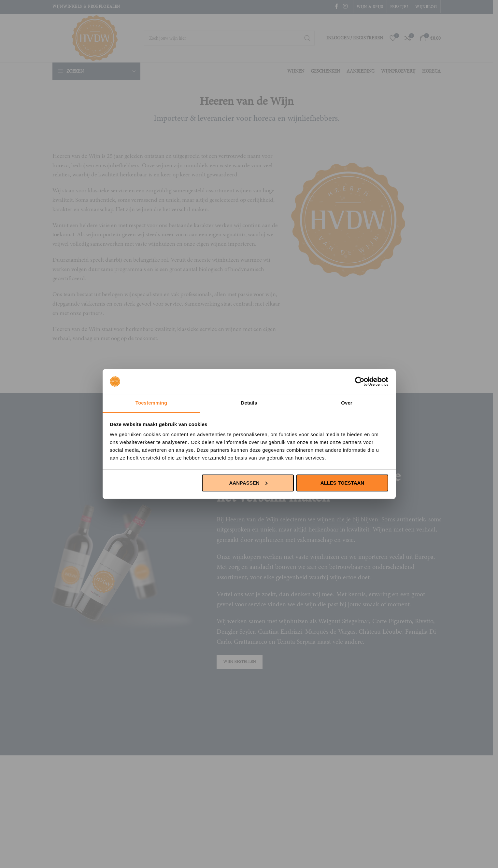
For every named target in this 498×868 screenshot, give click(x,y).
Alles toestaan (342, 483)
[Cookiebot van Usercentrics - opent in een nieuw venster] (360, 381)
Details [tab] (249, 403)
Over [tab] (347, 403)
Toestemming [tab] (151, 403)
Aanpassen (248, 483)
